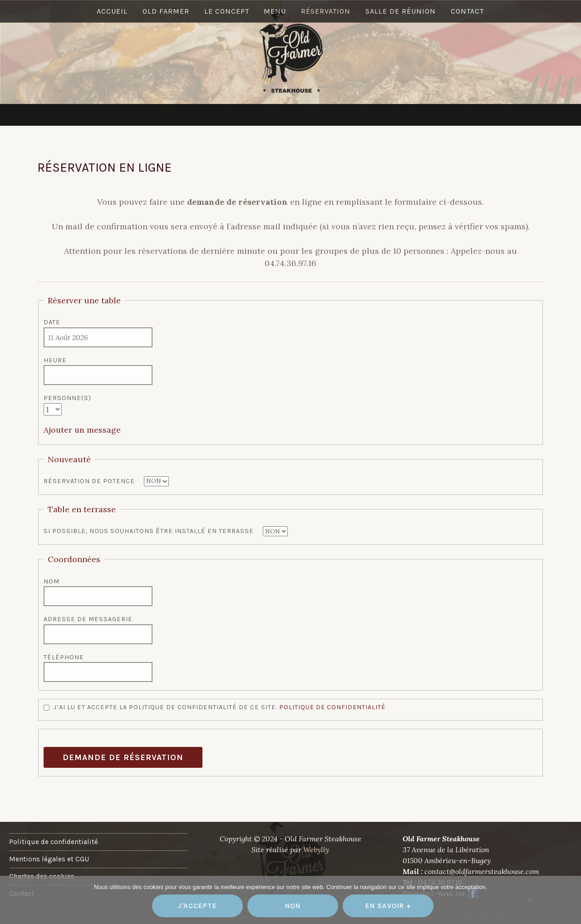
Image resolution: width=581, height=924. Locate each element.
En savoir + (388, 906)
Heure (55, 360)
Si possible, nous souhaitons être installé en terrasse (149, 531)
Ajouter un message (83, 430)
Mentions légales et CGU (49, 859)
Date (52, 322)
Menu (275, 114)
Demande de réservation (123, 757)
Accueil (111, 114)
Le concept (226, 114)
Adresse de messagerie (88, 619)
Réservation (327, 114)
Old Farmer (165, 114)
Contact (469, 114)
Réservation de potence (89, 481)
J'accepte (197, 906)
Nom (52, 581)
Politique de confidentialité (333, 707)
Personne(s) (67, 398)
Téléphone (64, 657)
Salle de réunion (402, 114)
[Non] (529, 900)
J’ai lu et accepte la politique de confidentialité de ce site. (215, 707)
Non (293, 906)
